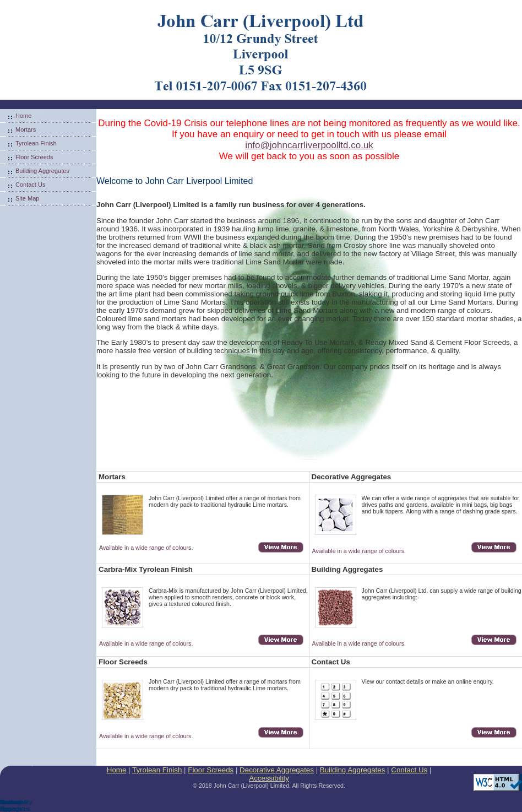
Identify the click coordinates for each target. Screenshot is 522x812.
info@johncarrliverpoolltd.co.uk (309, 145)
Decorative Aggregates (277, 770)
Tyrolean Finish (36, 143)
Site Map (27, 198)
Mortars (26, 129)
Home (23, 116)
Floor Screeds (34, 157)
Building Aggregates (42, 171)
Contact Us (30, 185)
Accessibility (269, 778)
